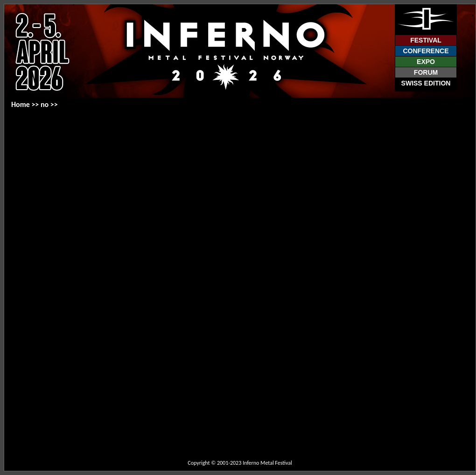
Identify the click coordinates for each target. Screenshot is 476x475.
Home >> (26, 104)
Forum (426, 72)
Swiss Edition (426, 83)
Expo (426, 62)
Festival (426, 40)
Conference (426, 51)
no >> (49, 104)
